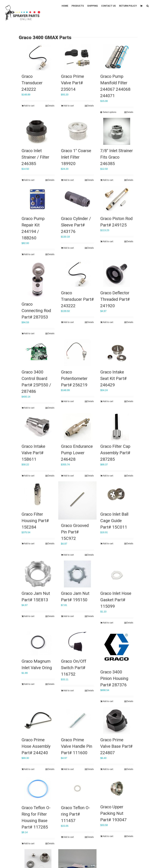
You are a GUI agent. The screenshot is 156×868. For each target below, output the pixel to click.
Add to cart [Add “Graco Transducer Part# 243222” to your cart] (69, 322)
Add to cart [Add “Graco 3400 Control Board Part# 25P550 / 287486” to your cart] (29, 408)
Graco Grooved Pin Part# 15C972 (75, 532)
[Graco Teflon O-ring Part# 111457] (77, 788)
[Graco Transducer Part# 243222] (77, 273)
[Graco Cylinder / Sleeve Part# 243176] (77, 199)
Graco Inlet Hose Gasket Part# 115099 (116, 600)
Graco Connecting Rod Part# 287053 (36, 311)
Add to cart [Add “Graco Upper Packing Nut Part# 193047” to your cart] (108, 836)
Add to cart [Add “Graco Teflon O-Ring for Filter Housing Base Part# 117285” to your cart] (29, 843)
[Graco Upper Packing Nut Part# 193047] (117, 788)
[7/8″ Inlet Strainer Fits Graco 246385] (117, 131)
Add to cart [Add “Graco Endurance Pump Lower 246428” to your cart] (69, 476)
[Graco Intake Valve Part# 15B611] (38, 427)
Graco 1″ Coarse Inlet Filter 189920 (76, 157)
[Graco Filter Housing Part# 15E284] (38, 495)
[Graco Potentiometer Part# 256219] (77, 353)
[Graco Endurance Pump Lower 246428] (77, 427)
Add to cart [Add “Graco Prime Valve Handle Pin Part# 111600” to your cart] (69, 769)
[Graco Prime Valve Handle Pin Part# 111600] (77, 720)
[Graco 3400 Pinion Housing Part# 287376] (117, 647)
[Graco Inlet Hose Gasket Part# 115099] (117, 574)
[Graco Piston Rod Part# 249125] (117, 199)
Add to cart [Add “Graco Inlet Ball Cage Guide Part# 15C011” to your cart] (108, 544)
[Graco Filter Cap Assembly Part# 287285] (117, 427)
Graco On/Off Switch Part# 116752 (74, 668)
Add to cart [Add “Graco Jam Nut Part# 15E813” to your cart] (29, 616)
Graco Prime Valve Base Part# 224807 (116, 746)
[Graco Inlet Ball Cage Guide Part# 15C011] (117, 495)
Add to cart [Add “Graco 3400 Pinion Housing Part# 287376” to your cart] (108, 701)
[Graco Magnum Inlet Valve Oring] (38, 642)
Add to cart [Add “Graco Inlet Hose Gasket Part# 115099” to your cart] (108, 623)
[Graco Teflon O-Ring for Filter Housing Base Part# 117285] (38, 788)
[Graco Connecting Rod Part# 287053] (38, 279)
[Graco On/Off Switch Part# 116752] (77, 642)
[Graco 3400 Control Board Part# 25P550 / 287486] (38, 353)
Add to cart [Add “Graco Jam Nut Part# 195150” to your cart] (69, 616)
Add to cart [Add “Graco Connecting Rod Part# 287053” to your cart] (29, 333)
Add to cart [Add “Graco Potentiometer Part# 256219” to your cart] (69, 401)
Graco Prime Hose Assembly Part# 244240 (36, 746)
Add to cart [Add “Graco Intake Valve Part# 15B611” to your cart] (29, 476)
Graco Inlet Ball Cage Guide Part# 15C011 (114, 521)
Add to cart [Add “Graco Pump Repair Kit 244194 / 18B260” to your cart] (29, 254)
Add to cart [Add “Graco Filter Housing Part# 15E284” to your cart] (29, 544)
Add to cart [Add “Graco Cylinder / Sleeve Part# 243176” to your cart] (69, 248)
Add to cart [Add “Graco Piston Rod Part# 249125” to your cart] (108, 241)
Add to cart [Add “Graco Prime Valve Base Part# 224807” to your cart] (108, 769)
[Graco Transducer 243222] (38, 57)
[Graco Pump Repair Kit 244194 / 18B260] (38, 199)
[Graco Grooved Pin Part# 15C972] (77, 500)
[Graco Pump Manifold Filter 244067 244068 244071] (117, 57)
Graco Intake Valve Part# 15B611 (33, 453)
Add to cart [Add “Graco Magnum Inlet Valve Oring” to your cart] (29, 684)
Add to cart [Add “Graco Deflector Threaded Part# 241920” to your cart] (108, 322)
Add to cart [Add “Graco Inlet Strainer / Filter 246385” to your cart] (29, 180)
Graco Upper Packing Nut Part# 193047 (113, 813)
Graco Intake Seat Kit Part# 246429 (113, 378)
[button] (148, 6)
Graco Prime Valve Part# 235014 (72, 83)
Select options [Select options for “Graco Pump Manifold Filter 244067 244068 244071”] (109, 112)
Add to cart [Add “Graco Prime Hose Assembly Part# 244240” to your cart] (29, 769)
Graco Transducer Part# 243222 (77, 299)
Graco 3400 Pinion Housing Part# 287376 (114, 678)
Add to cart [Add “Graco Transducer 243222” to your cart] (29, 106)
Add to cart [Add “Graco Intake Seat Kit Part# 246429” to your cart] (108, 401)
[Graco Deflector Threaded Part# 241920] (117, 273)
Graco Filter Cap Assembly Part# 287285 (115, 453)
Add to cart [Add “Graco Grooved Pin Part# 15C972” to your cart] (69, 555)
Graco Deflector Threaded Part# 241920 (115, 299)
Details (51, 106)
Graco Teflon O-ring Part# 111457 (75, 814)
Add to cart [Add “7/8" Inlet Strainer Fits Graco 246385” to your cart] (108, 180)
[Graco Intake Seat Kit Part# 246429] (117, 353)
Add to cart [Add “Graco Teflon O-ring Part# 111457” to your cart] (69, 837)
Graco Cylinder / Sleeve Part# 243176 (76, 225)
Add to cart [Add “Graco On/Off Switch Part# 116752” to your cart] (69, 691)
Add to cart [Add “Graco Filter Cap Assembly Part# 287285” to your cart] (108, 476)
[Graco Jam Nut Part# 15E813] (38, 574)
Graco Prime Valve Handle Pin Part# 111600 (77, 746)
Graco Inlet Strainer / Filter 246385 (35, 157)
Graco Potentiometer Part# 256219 (74, 378)
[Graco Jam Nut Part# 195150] (77, 574)
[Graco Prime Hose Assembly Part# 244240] (38, 720)
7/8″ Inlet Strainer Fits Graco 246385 (117, 157)
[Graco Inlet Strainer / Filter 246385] (38, 131)
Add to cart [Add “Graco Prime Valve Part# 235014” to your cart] (69, 106)
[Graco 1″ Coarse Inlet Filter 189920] (77, 131)
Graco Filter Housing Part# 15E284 (35, 521)
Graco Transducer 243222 (32, 83)
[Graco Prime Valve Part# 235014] (77, 57)
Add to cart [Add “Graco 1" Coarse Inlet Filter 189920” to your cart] (69, 180)
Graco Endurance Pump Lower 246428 (77, 453)
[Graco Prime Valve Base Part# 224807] (117, 720)
